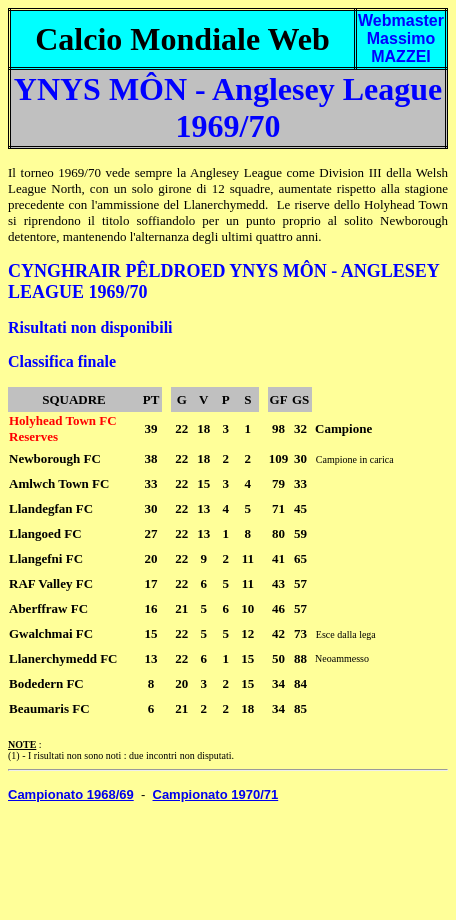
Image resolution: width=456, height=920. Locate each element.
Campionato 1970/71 (216, 794)
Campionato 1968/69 (71, 794)
